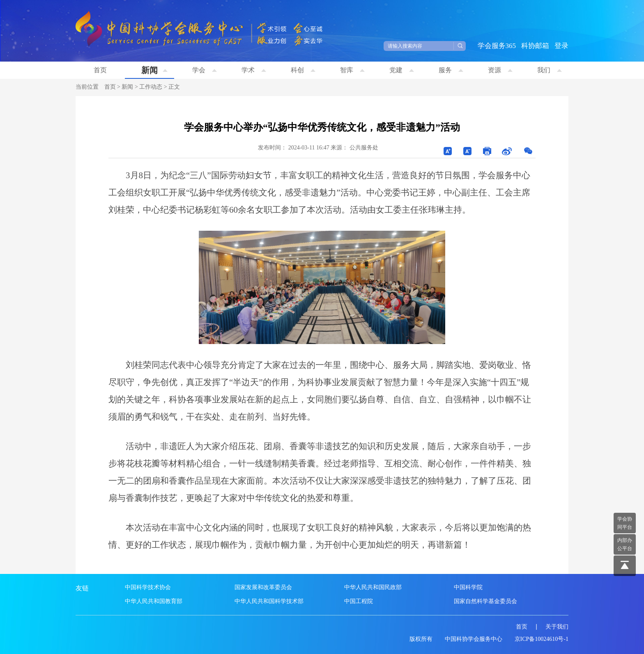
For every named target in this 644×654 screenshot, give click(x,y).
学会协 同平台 (625, 523)
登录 (561, 46)
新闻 (154, 70)
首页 (100, 70)
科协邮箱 (535, 46)
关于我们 (557, 627)
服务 (451, 70)
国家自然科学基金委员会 (485, 601)
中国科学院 (468, 587)
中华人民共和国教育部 (154, 601)
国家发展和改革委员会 (263, 587)
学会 (205, 70)
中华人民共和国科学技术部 (269, 601)
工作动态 (151, 87)
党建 (402, 70)
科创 (303, 70)
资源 (500, 70)
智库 (352, 70)
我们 (550, 70)
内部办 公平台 (625, 544)
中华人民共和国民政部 (373, 587)
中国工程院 (359, 601)
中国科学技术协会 (148, 587)
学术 (254, 70)
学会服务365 (497, 46)
